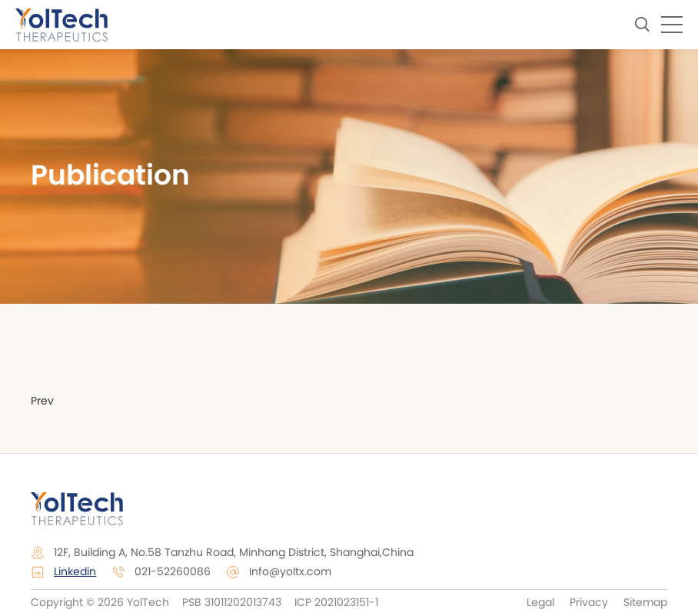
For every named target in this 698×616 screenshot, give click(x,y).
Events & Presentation (356, 348)
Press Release (203, 348)
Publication (502, 348)
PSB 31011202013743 (232, 603)
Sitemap (645, 603)
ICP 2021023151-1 (335, 603)
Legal (540, 603)
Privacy (589, 603)
